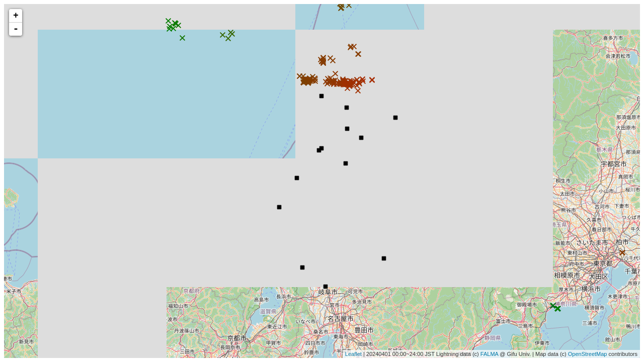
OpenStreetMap (588, 354)
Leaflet (353, 354)
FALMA (489, 354)
